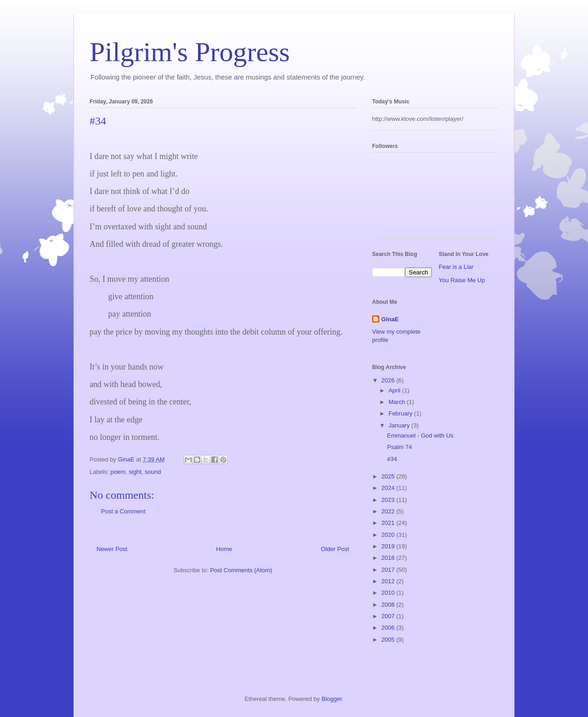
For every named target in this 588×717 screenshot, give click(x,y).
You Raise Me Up (462, 280)
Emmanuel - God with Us (420, 435)
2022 (389, 511)
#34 (392, 459)
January (400, 425)
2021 (389, 523)
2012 (389, 581)
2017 (389, 570)
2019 (389, 546)
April (396, 390)
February (401, 413)
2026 (389, 380)
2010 (389, 593)
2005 (389, 640)
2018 (389, 558)
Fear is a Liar (456, 267)
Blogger (332, 699)
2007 (389, 616)
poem (118, 472)
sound (153, 472)
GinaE (390, 319)
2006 (389, 628)
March (398, 402)
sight (135, 472)
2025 (389, 476)
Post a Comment (123, 511)
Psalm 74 (399, 447)
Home (224, 549)
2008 (389, 605)
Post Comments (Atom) (241, 570)
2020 (389, 535)
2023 (389, 500)
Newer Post (112, 549)
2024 (389, 488)
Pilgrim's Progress (190, 52)
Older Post (335, 549)
